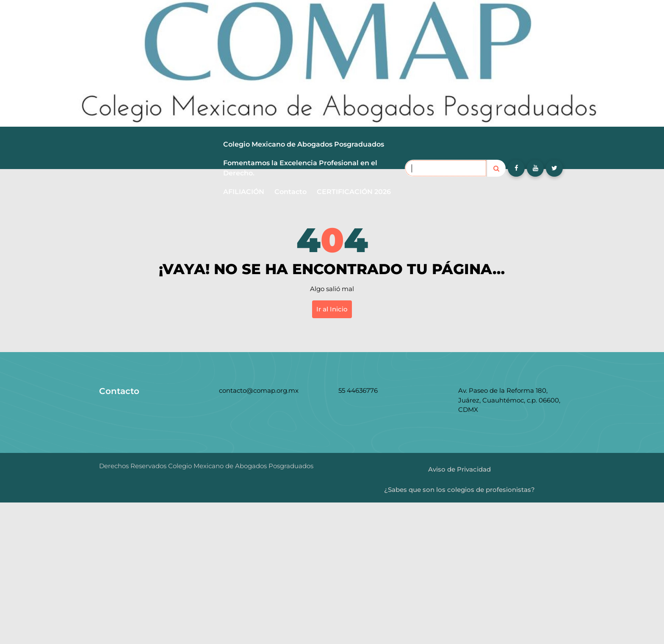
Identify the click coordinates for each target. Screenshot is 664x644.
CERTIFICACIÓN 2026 (354, 192)
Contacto (290, 192)
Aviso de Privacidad (459, 469)
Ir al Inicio (332, 309)
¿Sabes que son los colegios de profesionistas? (459, 490)
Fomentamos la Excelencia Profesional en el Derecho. (300, 168)
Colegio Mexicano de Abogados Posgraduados (304, 144)
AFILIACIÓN (244, 192)
